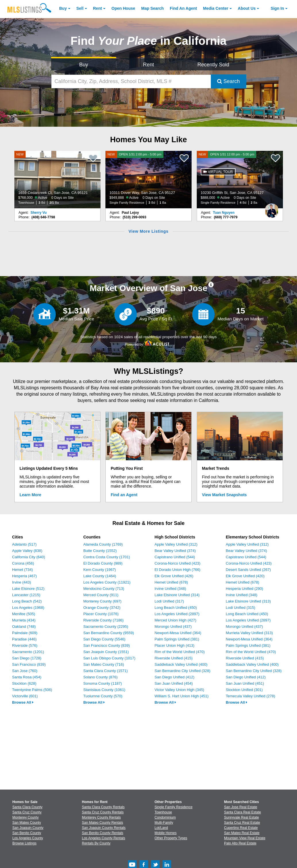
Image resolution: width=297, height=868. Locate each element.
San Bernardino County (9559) (109, 633)
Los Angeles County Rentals (104, 838)
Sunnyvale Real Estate (241, 817)
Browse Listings (24, 843)
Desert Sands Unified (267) (248, 570)
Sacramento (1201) (28, 652)
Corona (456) (23, 563)
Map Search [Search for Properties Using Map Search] (153, 8)
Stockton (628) (24, 683)
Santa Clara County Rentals (103, 807)
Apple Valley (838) (27, 551)
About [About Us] (247, 8)
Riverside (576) (25, 645)
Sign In (277, 8)
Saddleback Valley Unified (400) (181, 664)
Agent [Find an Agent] (183, 8)
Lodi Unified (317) (169, 601)
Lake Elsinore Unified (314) (177, 595)
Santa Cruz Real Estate (242, 823)
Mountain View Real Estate (245, 838)
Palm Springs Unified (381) (177, 639)
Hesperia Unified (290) (244, 589)
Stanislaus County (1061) (104, 690)
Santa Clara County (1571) (106, 671)
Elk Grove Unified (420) (245, 576)
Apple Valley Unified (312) (176, 544)
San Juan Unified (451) (245, 683)
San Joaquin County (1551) (106, 652)
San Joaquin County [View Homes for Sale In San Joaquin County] (28, 828)
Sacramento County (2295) (106, 627)
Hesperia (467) (24, 576)
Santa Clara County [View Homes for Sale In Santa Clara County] (27, 807)
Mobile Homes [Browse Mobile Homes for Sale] (166, 833)
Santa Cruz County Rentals (103, 812)
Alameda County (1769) (103, 544)
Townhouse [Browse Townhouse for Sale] (163, 812)
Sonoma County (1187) (103, 683)
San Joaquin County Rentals (104, 828)
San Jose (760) (25, 671)
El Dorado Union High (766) (178, 570)
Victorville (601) (25, 696)
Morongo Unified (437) (173, 627)
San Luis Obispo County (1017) (109, 658)
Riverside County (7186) (103, 620)
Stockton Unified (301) (244, 690)
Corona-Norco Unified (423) (178, 563)
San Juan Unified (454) (174, 683)
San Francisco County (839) (107, 645)
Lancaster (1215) (26, 595)
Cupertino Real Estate (241, 828)
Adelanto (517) (24, 544)
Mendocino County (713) (104, 589)
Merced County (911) (101, 595)
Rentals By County (96, 843)
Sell (80, 8)
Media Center (216, 8)
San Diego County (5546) (104, 639)
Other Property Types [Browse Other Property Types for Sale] (171, 838)
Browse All (23, 702)
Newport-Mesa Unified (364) (178, 633)
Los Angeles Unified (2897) (177, 614)
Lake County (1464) (100, 576)
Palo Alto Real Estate (240, 843)
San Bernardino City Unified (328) (182, 671)
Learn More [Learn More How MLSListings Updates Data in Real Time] (30, 495)
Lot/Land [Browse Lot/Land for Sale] (161, 828)
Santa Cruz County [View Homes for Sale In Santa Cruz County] (27, 812)
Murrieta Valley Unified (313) (249, 633)
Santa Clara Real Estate (243, 812)
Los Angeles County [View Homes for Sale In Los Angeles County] (28, 838)
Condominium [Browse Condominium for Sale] (165, 817)
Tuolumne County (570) (103, 696)
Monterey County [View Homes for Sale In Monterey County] (25, 817)
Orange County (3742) (102, 608)
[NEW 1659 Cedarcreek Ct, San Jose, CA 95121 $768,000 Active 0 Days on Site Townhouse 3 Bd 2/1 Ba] (57, 180)
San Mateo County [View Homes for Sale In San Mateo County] (27, 823)
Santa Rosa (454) (27, 677)
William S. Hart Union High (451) (182, 696)
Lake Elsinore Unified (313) (248, 601)
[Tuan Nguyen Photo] (272, 208)
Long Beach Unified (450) (176, 608)
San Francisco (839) (29, 664)
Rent (98, 8)
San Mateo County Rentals (102, 823)
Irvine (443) (22, 582)
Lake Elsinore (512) (28, 589)
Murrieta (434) (24, 620)
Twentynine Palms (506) (32, 690)
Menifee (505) (24, 614)
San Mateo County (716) (104, 664)
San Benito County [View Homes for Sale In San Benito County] (27, 833)
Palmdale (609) (25, 633)
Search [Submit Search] (228, 81)
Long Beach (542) (27, 601)
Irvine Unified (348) (170, 589)
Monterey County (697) (102, 601)
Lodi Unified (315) (241, 608)
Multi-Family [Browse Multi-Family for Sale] (164, 823)
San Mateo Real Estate (242, 833)
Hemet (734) (22, 570)
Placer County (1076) (101, 614)
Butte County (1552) (100, 551)
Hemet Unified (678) (171, 582)
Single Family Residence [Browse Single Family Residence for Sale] (173, 807)
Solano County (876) (100, 677)
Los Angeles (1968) (28, 608)
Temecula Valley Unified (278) (250, 696)
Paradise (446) (24, 639)
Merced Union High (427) (175, 620)
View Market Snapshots (224, 495)
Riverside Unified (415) (173, 658)
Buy (63, 8)
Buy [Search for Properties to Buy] (84, 65)
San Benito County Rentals (103, 833)
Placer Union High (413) (174, 645)
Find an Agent (124, 495)
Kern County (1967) (100, 570)
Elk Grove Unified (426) (174, 576)
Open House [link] (123, 8)
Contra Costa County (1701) (107, 557)
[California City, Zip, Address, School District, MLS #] (131, 81)
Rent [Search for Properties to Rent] (148, 65)
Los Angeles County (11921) (107, 582)
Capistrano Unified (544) (175, 557)
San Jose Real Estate (241, 807)
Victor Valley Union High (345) (179, 690)
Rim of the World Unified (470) (180, 652)
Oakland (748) (24, 627)
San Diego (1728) (27, 658)
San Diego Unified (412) (174, 677)
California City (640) (29, 557)
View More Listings (148, 231)
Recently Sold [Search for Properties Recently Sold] (213, 65)
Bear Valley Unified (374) (175, 551)
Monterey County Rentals (101, 817)
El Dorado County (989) (103, 563)
